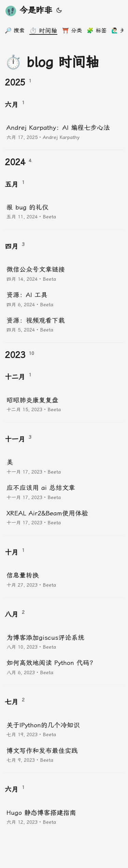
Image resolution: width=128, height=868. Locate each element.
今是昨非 (29, 11)
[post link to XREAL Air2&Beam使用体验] (64, 517)
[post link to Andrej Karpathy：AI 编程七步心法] (64, 132)
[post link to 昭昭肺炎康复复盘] (64, 404)
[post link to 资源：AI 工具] (64, 299)
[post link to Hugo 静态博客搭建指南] (64, 817)
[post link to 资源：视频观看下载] (64, 324)
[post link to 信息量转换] (64, 579)
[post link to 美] (64, 466)
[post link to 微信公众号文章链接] (64, 273)
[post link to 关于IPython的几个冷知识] (64, 729)
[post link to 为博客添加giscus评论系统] (64, 642)
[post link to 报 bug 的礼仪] (64, 211)
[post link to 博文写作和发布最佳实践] (64, 755)
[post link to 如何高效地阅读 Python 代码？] (64, 667)
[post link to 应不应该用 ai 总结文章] (64, 492)
